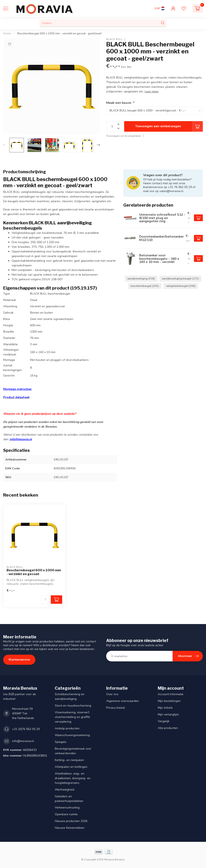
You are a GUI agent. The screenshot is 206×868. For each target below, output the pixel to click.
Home (7, 34)
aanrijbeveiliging (141, 278)
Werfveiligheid (65, 790)
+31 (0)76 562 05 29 (26, 729)
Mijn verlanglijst (168, 714)
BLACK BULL (114, 39)
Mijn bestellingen (169, 701)
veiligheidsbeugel (181, 286)
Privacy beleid (115, 708)
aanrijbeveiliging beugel (180, 278)
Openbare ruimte (66, 814)
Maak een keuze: (120, 103)
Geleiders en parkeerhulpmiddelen (69, 799)
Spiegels (61, 742)
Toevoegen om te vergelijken (124, 136)
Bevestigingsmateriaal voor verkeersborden (73, 751)
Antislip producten (67, 728)
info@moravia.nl (21, 439)
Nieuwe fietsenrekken (70, 828)
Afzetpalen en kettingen (71, 767)
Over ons (112, 694)
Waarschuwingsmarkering (72, 735)
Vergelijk (164, 721)
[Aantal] (45, 600)
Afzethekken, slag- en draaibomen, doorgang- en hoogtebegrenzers (73, 778)
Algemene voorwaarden (122, 701)
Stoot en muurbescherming (73, 706)
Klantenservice (19, 660)
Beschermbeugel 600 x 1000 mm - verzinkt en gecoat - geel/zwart (59, 34)
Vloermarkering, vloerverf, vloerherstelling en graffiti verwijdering (72, 717)
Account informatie (171, 694)
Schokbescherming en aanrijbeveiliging (70, 697)
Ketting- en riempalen (69, 760)
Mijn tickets (165, 708)
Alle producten (168, 728)
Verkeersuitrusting (67, 808)
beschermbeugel (145, 286)
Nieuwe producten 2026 (71, 821)
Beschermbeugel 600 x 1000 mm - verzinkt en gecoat (34, 572)
